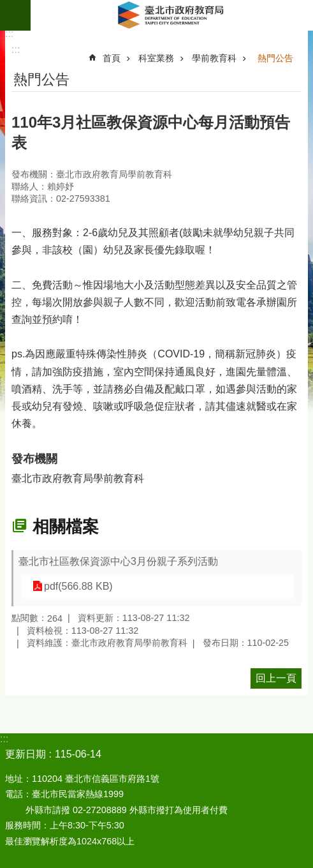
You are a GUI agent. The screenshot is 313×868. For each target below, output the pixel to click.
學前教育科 (214, 58)
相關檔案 (66, 527)
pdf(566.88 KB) (78, 586)
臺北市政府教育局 (172, 15)
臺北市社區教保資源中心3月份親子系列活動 (118, 561)
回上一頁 (276, 678)
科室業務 (156, 58)
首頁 (112, 58)
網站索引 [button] (15, 15)
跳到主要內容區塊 (7, 7)
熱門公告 (275, 58)
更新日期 (25, 754)
